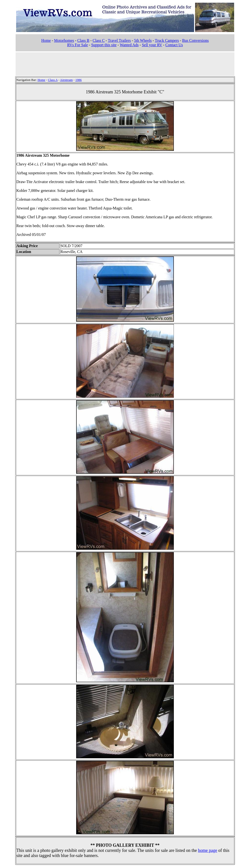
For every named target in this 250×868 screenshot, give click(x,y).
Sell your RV (152, 45)
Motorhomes (64, 40)
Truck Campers (167, 40)
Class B (83, 40)
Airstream (66, 80)
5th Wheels (143, 40)
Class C (99, 40)
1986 (79, 80)
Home (46, 40)
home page (208, 850)
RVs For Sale (78, 45)
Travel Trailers (119, 40)
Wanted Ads (129, 45)
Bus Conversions (195, 40)
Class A (53, 80)
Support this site (104, 45)
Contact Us (174, 45)
